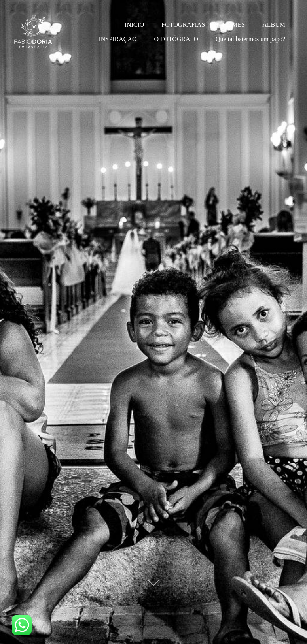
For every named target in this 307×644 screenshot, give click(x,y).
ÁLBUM (274, 25)
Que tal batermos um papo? (250, 39)
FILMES (234, 25)
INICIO (135, 25)
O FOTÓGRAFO (176, 39)
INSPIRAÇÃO (117, 39)
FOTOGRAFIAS (183, 25)
